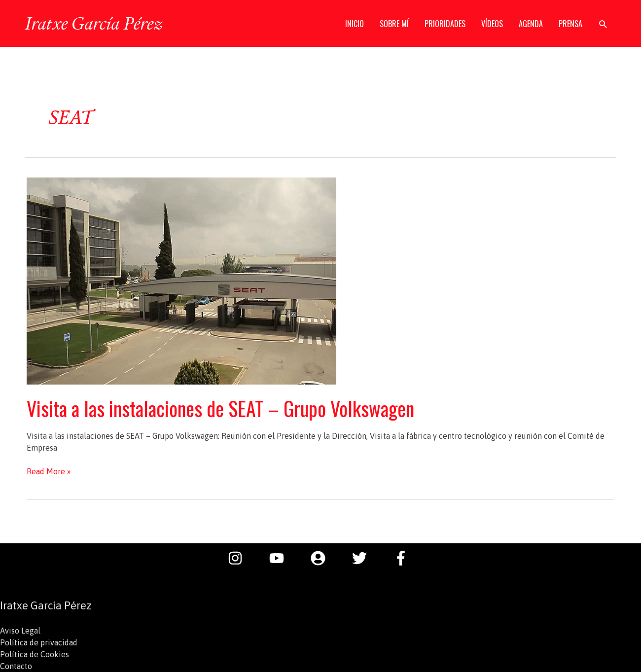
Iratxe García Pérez (93, 23)
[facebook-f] (403, 558)
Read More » (49, 471)
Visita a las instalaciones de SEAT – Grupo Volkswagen (220, 408)
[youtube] (282, 558)
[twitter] (364, 558)
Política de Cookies (35, 654)
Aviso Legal (20, 631)
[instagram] (240, 558)
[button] (603, 24)
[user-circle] (323, 558)
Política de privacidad (39, 642)
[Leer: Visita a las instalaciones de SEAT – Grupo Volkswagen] (181, 280)
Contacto (16, 666)
